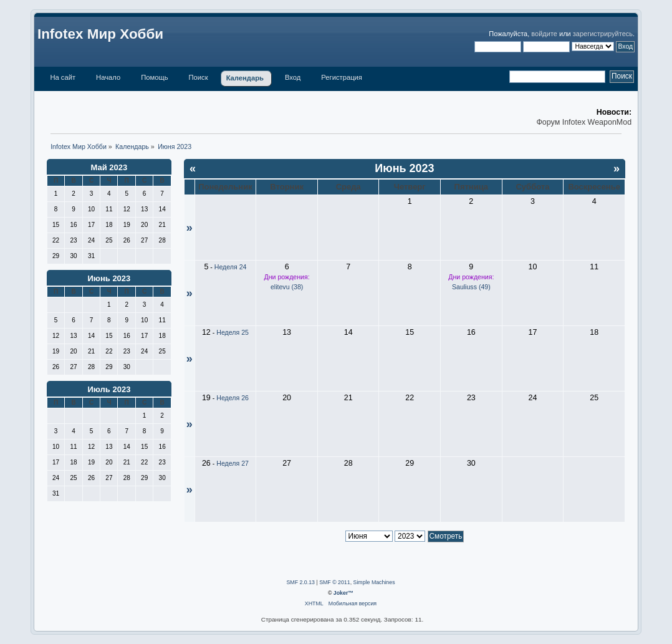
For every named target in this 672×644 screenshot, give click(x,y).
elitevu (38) (287, 287)
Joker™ (343, 593)
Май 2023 (109, 167)
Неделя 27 (233, 463)
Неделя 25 (233, 332)
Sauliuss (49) (471, 287)
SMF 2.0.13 (300, 582)
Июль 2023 (109, 389)
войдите (544, 34)
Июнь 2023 (109, 278)
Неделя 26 (233, 398)
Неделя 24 (231, 267)
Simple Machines (374, 582)
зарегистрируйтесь (603, 34)
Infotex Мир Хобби (100, 34)
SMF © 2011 (335, 582)
